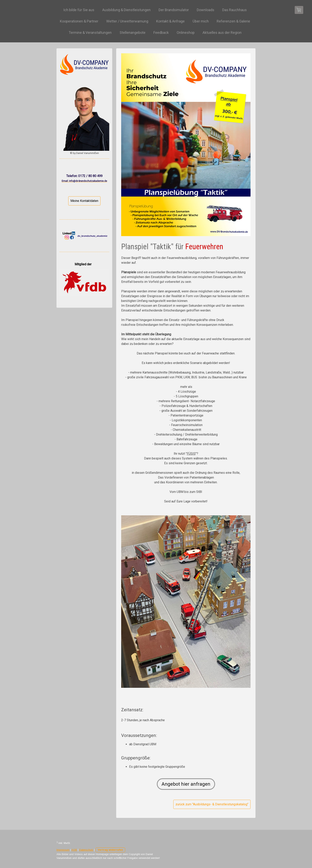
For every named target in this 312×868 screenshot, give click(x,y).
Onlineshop (186, 33)
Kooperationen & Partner (79, 21)
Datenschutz (86, 850)
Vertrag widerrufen (110, 850)
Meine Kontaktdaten (84, 201)
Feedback (161, 33)
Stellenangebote (133, 33)
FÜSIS (191, 454)
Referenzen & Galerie (233, 21)
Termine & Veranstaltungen (90, 33)
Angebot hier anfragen (186, 784)
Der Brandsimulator (174, 10)
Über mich (201, 21)
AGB (74, 850)
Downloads (206, 10)
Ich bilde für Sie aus (79, 10)
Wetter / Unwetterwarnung (127, 21)
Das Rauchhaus (234, 10)
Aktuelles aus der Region (222, 33)
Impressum (63, 850)
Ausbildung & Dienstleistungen (126, 10)
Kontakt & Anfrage (170, 21)
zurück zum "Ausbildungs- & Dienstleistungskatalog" (212, 804)
